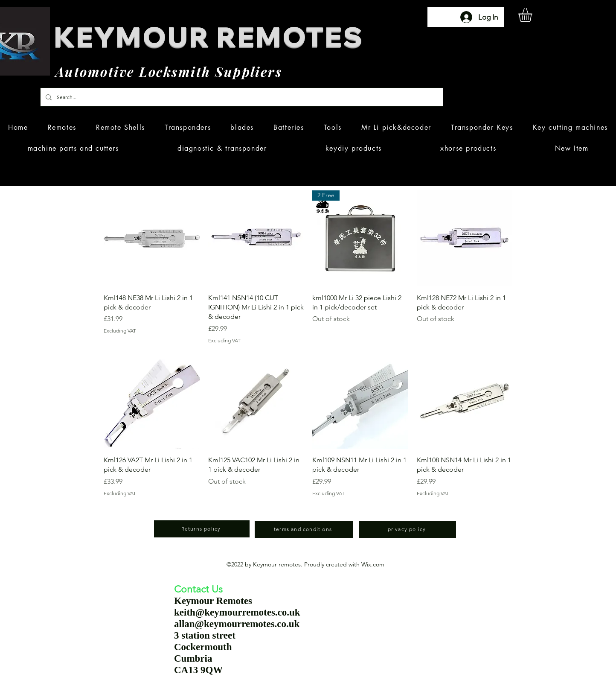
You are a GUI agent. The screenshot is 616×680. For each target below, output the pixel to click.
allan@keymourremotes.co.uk (237, 624)
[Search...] (241, 97)
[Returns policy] (202, 529)
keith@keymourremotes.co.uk (237, 612)
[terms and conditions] (304, 529)
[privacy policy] (408, 529)
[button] (533, 15)
